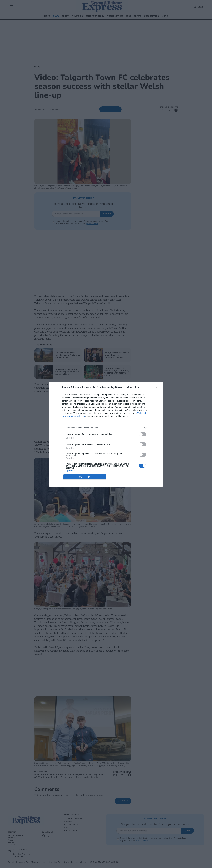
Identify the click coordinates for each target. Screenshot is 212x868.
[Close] (157, 388)
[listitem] (106, 428)
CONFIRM (85, 477)
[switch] (143, 434)
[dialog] (106, 434)
